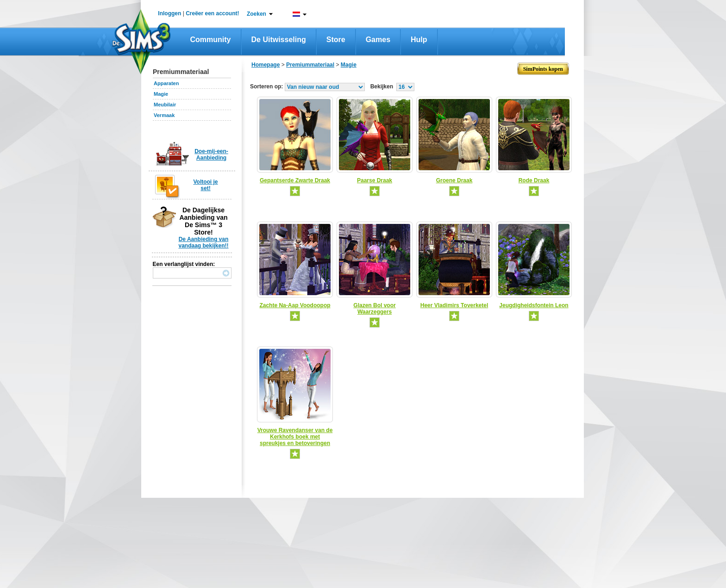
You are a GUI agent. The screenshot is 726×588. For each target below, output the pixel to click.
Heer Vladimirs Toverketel (454, 305)
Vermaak (164, 115)
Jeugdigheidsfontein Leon (534, 305)
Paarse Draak (375, 180)
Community (211, 40)
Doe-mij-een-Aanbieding (211, 155)
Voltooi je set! (205, 185)
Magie (161, 94)
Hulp (419, 40)
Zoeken (257, 14)
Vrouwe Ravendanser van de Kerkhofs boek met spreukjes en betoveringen (295, 437)
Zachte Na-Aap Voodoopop (295, 305)
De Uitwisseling (279, 40)
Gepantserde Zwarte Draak (295, 180)
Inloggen (169, 13)
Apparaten (166, 83)
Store (336, 40)
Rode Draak (534, 180)
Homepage (266, 65)
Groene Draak (454, 180)
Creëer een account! (212, 13)
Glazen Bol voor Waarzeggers (374, 309)
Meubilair (165, 105)
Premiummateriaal (310, 65)
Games (378, 40)
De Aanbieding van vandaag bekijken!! (203, 242)
